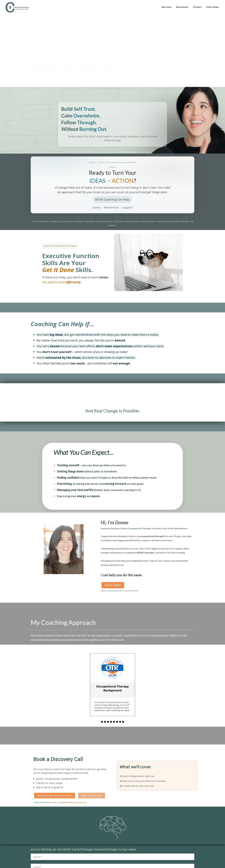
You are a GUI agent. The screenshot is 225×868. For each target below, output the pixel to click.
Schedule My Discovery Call (55, 796)
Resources (182, 7)
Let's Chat (113, 585)
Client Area (212, 7)
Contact (197, 7)
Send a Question (92, 796)
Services (166, 7)
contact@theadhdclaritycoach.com (72, 802)
